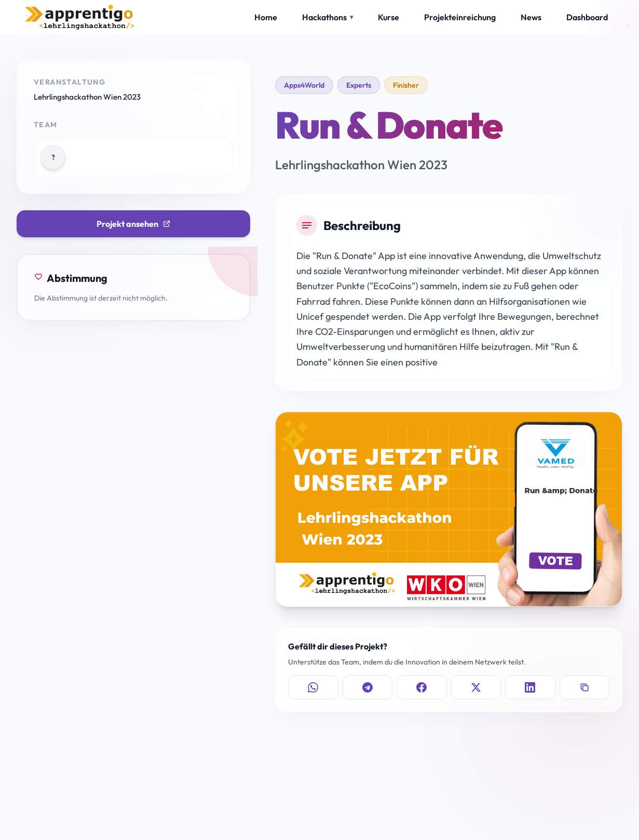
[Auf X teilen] (476, 687)
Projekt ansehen (134, 224)
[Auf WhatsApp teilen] (313, 687)
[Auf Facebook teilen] (422, 687)
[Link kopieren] (585, 687)
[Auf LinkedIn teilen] (530, 687)
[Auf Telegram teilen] (368, 687)
